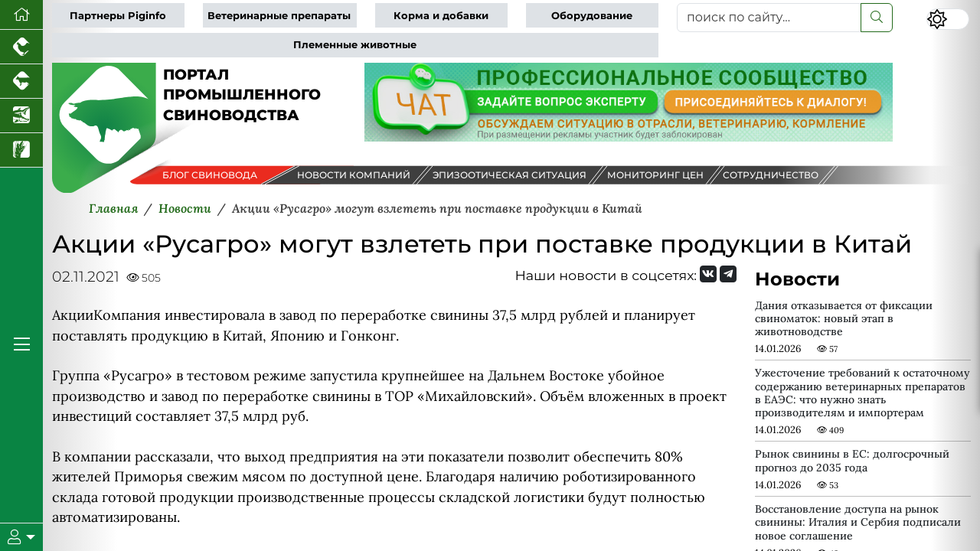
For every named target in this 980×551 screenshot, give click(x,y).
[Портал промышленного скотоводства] (21, 82)
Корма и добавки (441, 16)
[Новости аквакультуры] (21, 116)
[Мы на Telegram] (728, 274)
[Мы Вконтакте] (708, 274)
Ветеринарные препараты (279, 16)
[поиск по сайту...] (769, 18)
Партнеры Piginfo (118, 16)
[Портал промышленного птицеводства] (21, 47)
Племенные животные (355, 45)
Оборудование (592, 16)
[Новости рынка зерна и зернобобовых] (21, 150)
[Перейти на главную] (21, 15)
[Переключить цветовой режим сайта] (948, 19)
